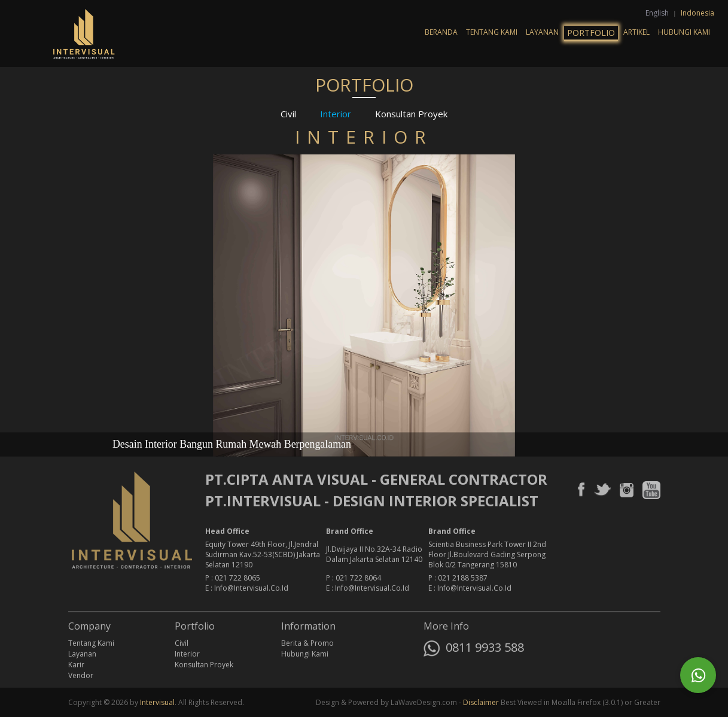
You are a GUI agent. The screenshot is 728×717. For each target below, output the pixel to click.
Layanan (542, 32)
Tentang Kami (492, 32)
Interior (336, 114)
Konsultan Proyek (411, 114)
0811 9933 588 (474, 650)
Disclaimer (481, 702)
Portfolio (591, 33)
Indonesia (697, 13)
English (658, 13)
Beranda (441, 32)
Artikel (636, 32)
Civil (288, 114)
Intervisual (157, 702)
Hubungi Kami (684, 32)
